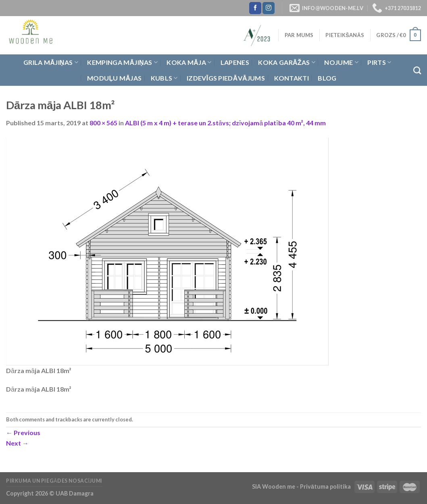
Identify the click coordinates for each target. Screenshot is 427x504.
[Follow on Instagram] (269, 8)
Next (17, 443)
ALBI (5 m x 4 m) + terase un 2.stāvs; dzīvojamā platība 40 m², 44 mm (225, 123)
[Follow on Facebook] (255, 8)
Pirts (379, 62)
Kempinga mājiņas (122, 62)
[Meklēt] (417, 70)
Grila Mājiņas (51, 62)
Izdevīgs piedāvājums (226, 78)
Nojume (341, 62)
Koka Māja (189, 62)
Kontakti (292, 78)
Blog (327, 78)
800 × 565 (103, 123)
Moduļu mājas (114, 78)
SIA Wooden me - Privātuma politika (302, 486)
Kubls (164, 78)
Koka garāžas (287, 62)
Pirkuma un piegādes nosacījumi (54, 481)
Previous (23, 432)
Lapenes (235, 62)
